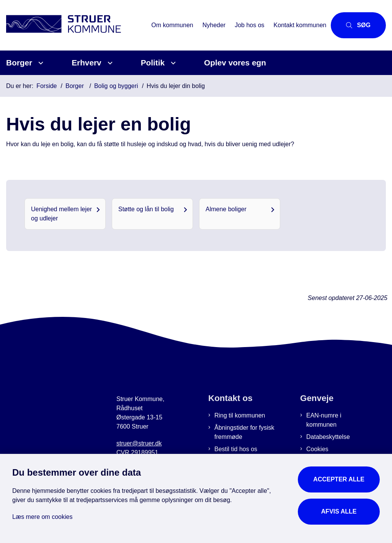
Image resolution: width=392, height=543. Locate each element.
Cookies (317, 449)
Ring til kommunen (240, 415)
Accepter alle (339, 479)
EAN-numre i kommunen (324, 420)
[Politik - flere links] (172, 63)
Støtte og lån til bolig (146, 209)
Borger (19, 63)
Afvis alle (339, 511)
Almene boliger (226, 209)
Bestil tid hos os (236, 449)
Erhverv (86, 63)
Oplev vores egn (235, 63)
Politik (153, 63)
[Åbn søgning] (358, 25)
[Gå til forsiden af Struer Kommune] (73, 25)
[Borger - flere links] (40, 63)
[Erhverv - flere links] (109, 63)
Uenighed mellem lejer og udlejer (61, 214)
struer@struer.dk (139, 443)
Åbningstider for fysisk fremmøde (244, 432)
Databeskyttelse (328, 437)
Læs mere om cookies (42, 517)
